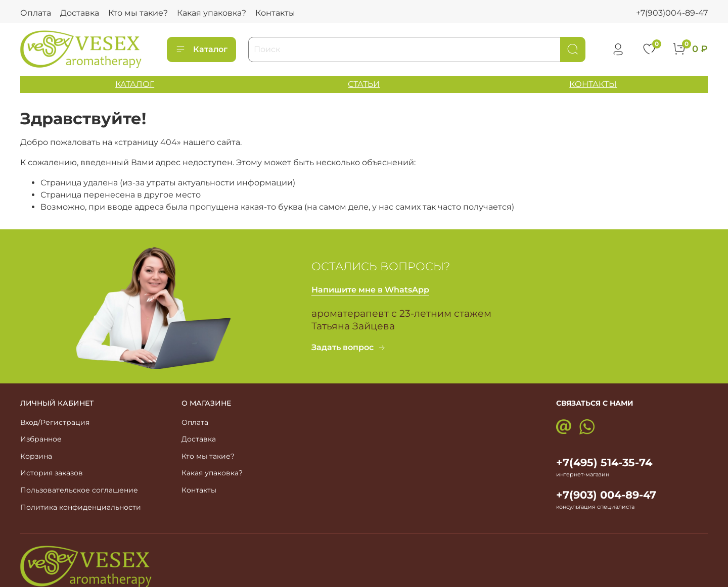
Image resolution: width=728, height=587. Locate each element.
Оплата (36, 13)
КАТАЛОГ (135, 84)
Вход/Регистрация (55, 422)
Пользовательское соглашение (79, 490)
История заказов (52, 473)
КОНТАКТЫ (593, 84)
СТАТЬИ (364, 84)
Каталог (201, 50)
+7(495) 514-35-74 (604, 462)
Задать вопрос (349, 347)
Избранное (41, 439)
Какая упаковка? (212, 13)
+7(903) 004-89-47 (606, 495)
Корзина (36, 456)
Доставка (80, 13)
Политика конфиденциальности (81, 507)
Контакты (275, 13)
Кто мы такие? (138, 13)
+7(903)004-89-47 (672, 13)
